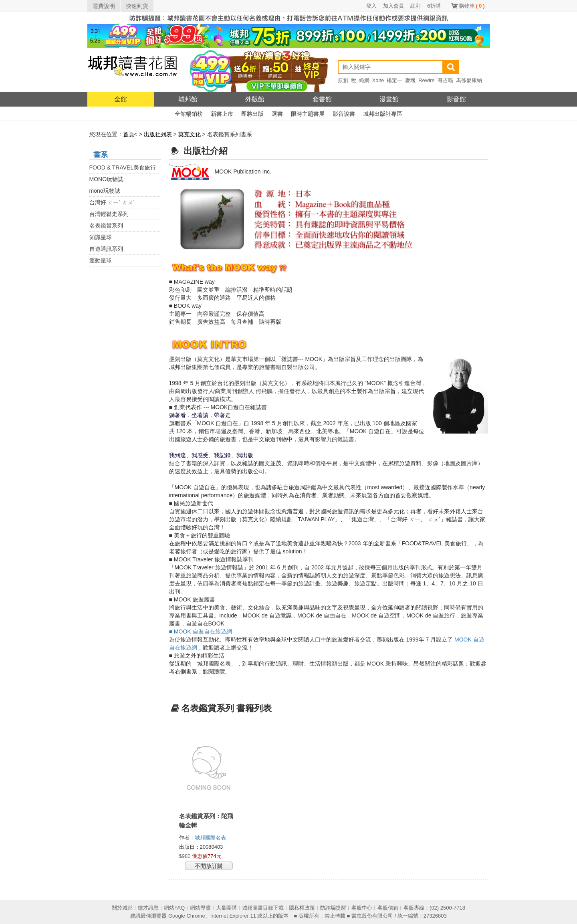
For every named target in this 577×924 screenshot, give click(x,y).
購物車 (472, 6)
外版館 (255, 99)
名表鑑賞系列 (106, 226)
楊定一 (394, 80)
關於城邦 (122, 908)
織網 (364, 80)
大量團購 (226, 908)
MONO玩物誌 (107, 179)
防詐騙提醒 (333, 908)
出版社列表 (158, 134)
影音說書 (344, 114)
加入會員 (393, 6)
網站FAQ (174, 908)
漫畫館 (389, 99)
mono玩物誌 (105, 191)
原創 (343, 80)
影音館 (456, 99)
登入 (371, 6)
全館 (121, 99)
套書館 (322, 99)
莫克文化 (190, 134)
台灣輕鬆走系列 (109, 214)
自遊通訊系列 (106, 249)
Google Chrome (187, 916)
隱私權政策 (302, 908)
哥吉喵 (445, 80)
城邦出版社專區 (383, 114)
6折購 (434, 6)
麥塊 (410, 80)
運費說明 (104, 6)
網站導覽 (200, 908)
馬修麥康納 (469, 80)
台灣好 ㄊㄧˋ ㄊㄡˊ (112, 202)
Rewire (426, 80)
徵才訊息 (148, 908)
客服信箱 (388, 908)
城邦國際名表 (211, 838)
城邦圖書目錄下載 (263, 908)
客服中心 (362, 908)
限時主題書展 (308, 114)
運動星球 (101, 260)
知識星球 (101, 237)
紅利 (416, 6)
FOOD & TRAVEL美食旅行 (123, 167)
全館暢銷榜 (189, 114)
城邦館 (188, 99)
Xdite (378, 80)
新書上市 (222, 114)
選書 (277, 114)
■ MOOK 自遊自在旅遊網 (201, 631)
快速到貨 (137, 6)
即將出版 (252, 114)
